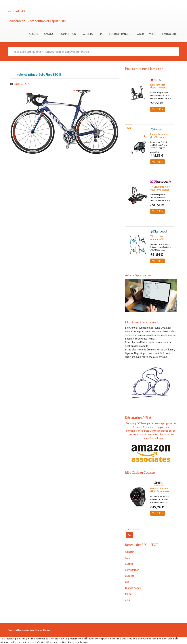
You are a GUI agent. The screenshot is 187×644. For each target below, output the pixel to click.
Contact (130, 552)
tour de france (119, 34)
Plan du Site (169, 34)
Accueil (34, 34)
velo (152, 34)
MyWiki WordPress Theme (36, 630)
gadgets (87, 34)
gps (101, 34)
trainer (139, 34)
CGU (128, 558)
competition (68, 34)
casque (49, 34)
